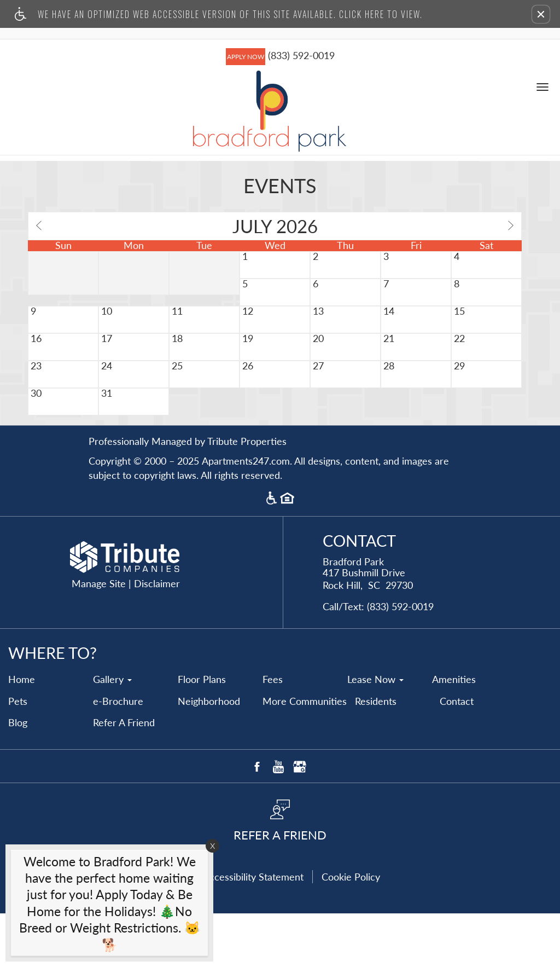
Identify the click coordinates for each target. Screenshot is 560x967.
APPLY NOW (245, 59)
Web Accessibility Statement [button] (242, 930)
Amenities (454, 733)
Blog (18, 777)
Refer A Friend (124, 777)
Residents (376, 755)
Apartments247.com (246, 515)
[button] (541, 14)
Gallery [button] (112, 733)
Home (22, 733)
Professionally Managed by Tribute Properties (188, 495)
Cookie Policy (351, 930)
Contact (457, 755)
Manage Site (99, 638)
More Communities (305, 755)
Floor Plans (202, 733)
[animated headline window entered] (107, 906)
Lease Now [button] (375, 733)
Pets (18, 755)
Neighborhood (209, 755)
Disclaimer (157, 638)
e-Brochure (118, 755)
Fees (273, 733)
